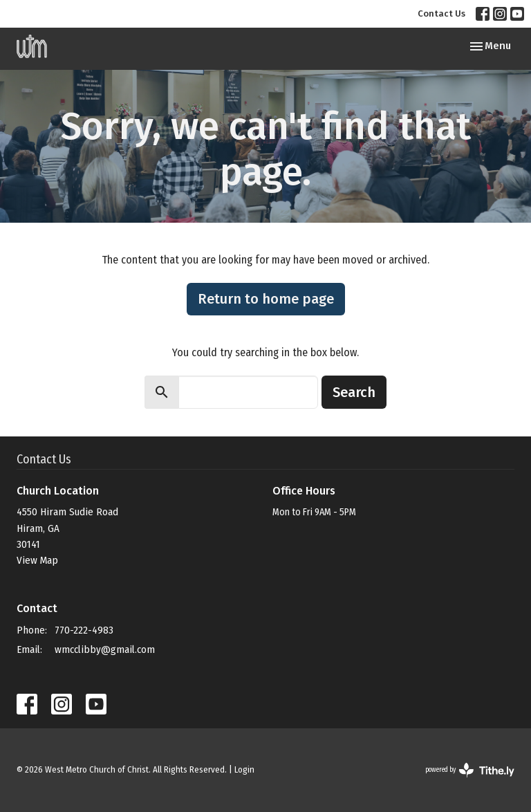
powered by (470, 770)
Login (244, 769)
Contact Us (441, 13)
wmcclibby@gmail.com (105, 649)
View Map (37, 560)
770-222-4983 (84, 630)
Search (354, 392)
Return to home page (266, 299)
